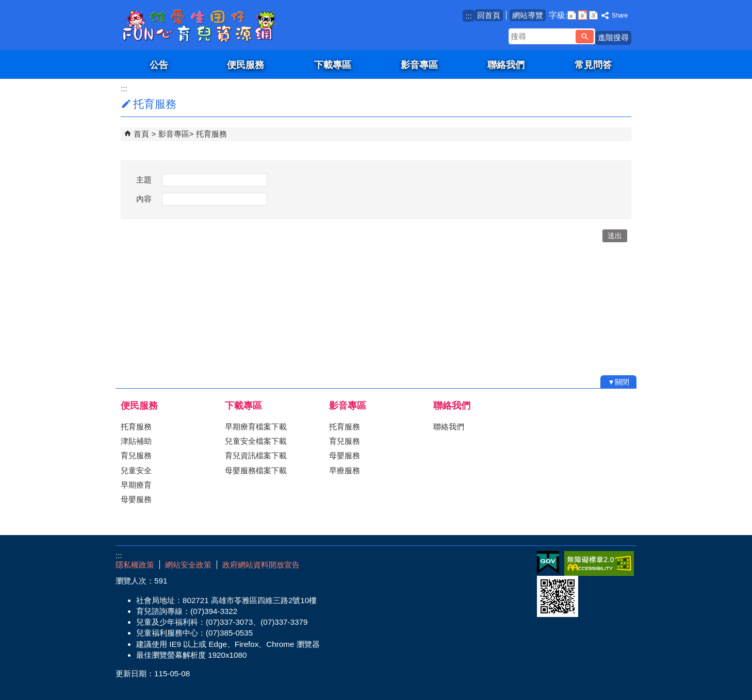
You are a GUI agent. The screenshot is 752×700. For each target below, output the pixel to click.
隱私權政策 (135, 565)
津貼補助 (136, 441)
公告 (159, 65)
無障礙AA (599, 563)
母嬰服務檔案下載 (256, 470)
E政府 (548, 563)
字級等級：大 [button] (593, 15)
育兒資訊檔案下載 (256, 455)
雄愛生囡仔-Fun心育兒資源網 (203, 25)
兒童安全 (136, 470)
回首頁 (489, 15)
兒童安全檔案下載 (256, 441)
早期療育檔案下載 (256, 427)
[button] (585, 37)
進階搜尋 (613, 37)
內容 (144, 199)
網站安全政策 (188, 565)
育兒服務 (136, 455)
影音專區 (419, 65)
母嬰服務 (136, 499)
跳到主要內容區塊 (5, 5)
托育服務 (211, 134)
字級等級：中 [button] (583, 15)
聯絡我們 (506, 65)
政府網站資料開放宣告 (261, 565)
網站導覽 (528, 15)
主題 (144, 180)
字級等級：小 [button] (572, 15)
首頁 (141, 134)
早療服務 (345, 470)
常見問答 (593, 65)
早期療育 (136, 485)
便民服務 (246, 65)
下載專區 (333, 65)
